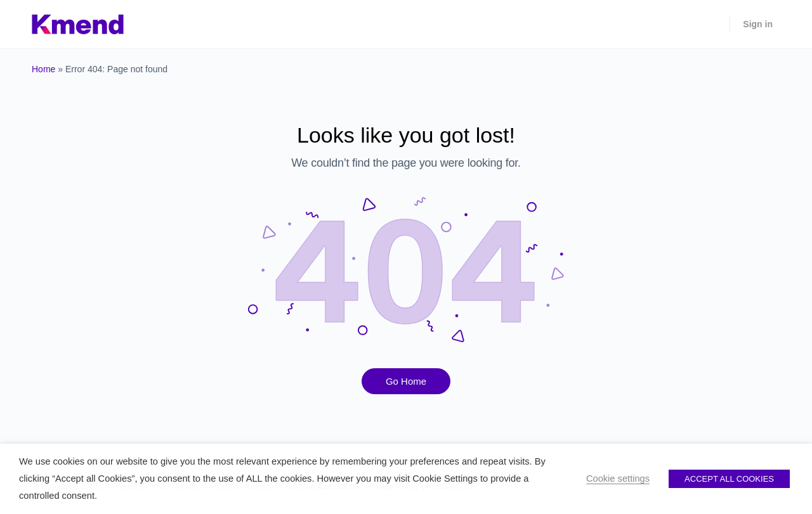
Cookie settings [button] (618, 479)
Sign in (758, 24)
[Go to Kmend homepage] (78, 22)
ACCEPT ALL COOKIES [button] (729, 479)
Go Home (406, 381)
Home (43, 69)
